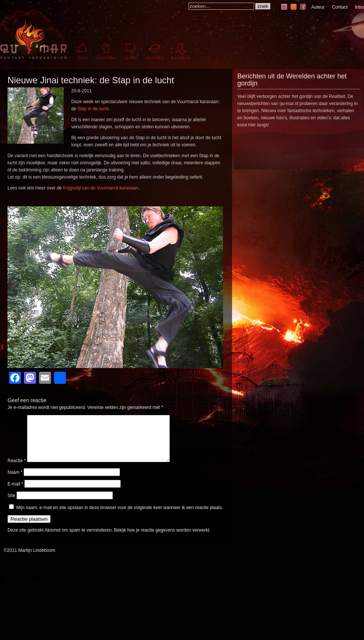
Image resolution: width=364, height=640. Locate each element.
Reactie (17, 470)
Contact (340, 7)
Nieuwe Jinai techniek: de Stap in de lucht (91, 80)
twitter (284, 7)
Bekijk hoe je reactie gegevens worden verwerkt (162, 539)
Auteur (318, 7)
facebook (303, 7)
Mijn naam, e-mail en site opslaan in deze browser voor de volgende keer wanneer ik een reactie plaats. (120, 517)
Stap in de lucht (93, 109)
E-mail (15, 493)
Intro (360, 7)
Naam (15, 481)
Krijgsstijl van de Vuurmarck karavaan (100, 188)
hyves (294, 7)
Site (11, 505)
